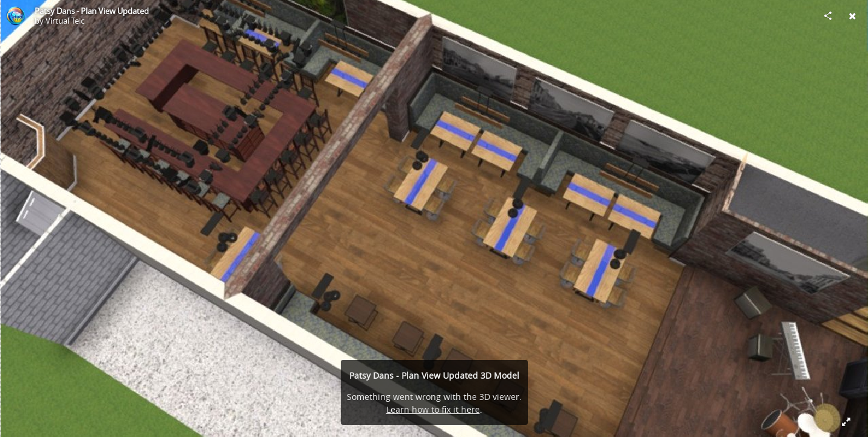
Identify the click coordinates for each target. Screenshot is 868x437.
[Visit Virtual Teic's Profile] (16, 16)
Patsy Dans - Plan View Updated (92, 11)
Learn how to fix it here (433, 409)
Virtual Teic (65, 21)
